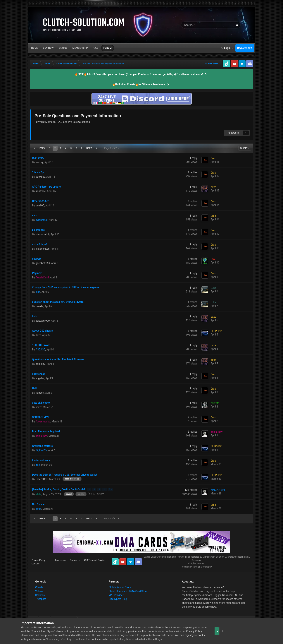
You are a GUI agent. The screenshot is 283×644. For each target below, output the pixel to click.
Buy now (48, 48)
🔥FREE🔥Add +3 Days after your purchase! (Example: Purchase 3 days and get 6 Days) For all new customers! (139, 74)
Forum (108, 48)
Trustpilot (41, 599)
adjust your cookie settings (36, 639)
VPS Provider (116, 595)
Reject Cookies (250, 631)
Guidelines (101, 635)
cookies (132, 635)
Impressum (61, 560)
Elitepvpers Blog (118, 599)
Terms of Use (77, 635)
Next (89, 148)
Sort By (245, 148)
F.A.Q (96, 48)
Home (35, 48)
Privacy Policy (38, 560)
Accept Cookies (222, 631)
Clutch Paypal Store (120, 587)
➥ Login (227, 48)
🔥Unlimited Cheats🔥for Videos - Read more (139, 84)
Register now (245, 48)
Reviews (40, 595)
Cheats (39, 587)
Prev (42, 148)
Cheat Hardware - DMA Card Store (128, 591)
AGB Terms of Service (94, 560)
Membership (80, 48)
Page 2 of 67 (112, 148)
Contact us (75, 560)
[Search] (198, 25)
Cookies (36, 563)
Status (63, 48)
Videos (39, 591)
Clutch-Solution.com (166, 556)
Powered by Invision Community (197, 566)
